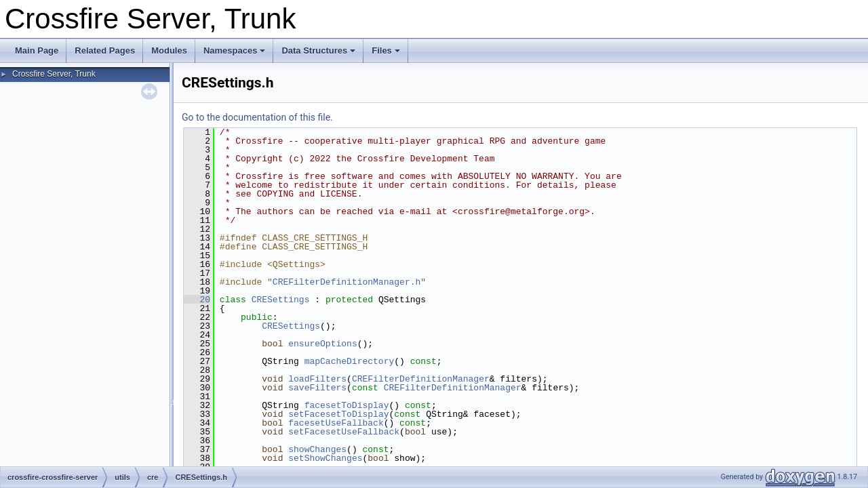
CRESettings (281, 300)
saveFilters (317, 388)
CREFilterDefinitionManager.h (347, 282)
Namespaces (235, 50)
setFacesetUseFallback (344, 432)
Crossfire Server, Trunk (54, 74)
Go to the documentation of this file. (257, 117)
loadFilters (317, 379)
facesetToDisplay (347, 405)
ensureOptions (322, 344)
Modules (169, 50)
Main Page (37, 50)
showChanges (317, 449)
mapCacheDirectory (350, 361)
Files (386, 50)
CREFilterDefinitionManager (421, 379)
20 (197, 300)
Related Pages (105, 50)
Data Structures (318, 50)
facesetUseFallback (336, 423)
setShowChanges (325, 458)
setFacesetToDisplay (338, 414)
